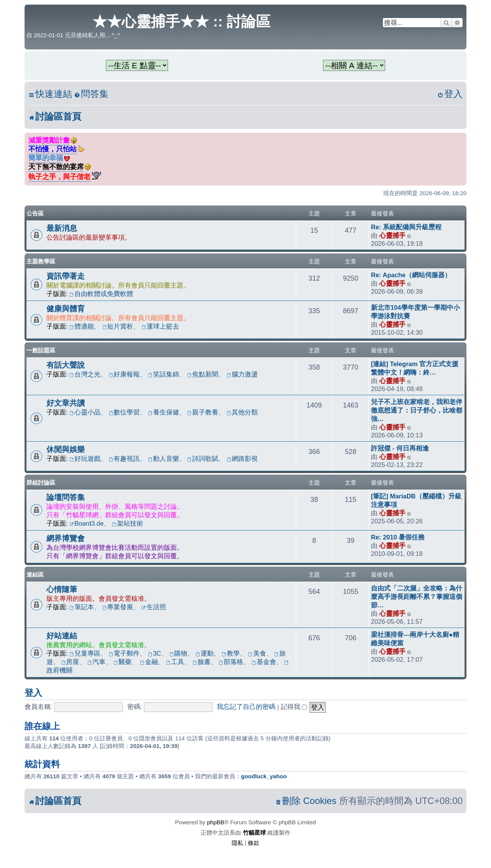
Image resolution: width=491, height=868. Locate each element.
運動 (205, 653)
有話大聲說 (66, 365)
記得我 (294, 707)
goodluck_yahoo (264, 776)
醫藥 (123, 662)
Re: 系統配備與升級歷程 (406, 227)
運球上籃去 (160, 326)
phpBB (216, 822)
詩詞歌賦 (203, 459)
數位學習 (124, 412)
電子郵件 (124, 653)
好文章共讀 (66, 403)
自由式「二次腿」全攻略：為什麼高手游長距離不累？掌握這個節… (417, 597)
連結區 (35, 575)
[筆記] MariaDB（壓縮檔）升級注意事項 (416, 500)
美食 (257, 653)
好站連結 (62, 636)
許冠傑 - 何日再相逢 (400, 448)
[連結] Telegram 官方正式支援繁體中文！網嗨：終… (415, 368)
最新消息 (62, 228)
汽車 (96, 662)
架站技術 (128, 523)
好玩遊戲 (85, 459)
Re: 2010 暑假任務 (398, 537)
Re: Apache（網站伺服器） (411, 275)
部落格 (231, 662)
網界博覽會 (66, 538)
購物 (179, 653)
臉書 (202, 662)
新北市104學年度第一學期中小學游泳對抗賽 (415, 312)
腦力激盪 (242, 374)
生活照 (154, 607)
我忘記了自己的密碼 (246, 707)
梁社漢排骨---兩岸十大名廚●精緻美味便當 (415, 639)
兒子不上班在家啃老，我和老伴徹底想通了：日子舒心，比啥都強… (417, 410)
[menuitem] (91, 94)
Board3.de (87, 523)
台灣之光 (85, 374)
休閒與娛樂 (66, 449)
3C (155, 653)
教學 (231, 653)
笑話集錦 (164, 374)
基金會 (264, 662)
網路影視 (242, 459)
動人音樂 (164, 459)
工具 (175, 662)
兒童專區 (85, 653)
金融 (149, 662)
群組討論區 (41, 482)
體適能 (82, 326)
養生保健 (164, 412)
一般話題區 (41, 350)
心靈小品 (85, 412)
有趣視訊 (124, 459)
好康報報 (124, 374)
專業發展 (118, 607)
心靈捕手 (392, 235)
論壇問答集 (66, 497)
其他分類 (242, 412)
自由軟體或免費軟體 (101, 294)
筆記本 (82, 607)
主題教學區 (41, 261)
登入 (33, 693)
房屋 (70, 662)
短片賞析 (118, 326)
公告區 (35, 213)
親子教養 (203, 412)
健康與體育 (66, 309)
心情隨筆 (62, 589)
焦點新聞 (203, 374)
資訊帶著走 (66, 276)
